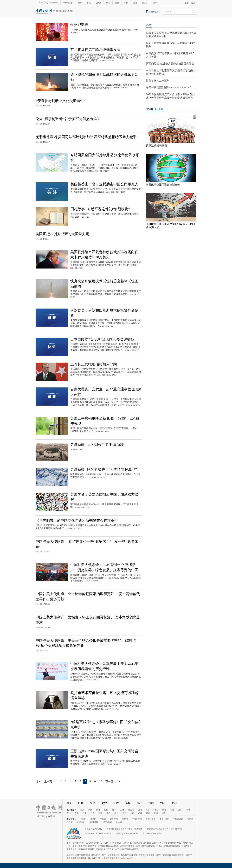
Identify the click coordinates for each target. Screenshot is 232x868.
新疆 (156, 813)
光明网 (70, 822)
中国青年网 (137, 819)
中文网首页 (68, 3)
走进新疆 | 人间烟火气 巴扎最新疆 (97, 444)
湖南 (77, 813)
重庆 (108, 813)
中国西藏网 (178, 819)
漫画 (151, 803)
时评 (80, 3)
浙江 (156, 810)
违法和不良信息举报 (93, 829)
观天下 (145, 3)
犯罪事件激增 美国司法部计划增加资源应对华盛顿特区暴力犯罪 (86, 137)
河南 (188, 810)
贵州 (124, 813)
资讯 (89, 3)
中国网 (103, 819)
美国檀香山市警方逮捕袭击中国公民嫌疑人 (104, 184)
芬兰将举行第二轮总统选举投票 (95, 50)
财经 (104, 803)
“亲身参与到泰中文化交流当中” (60, 101)
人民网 (83, 819)
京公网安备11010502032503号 (98, 834)
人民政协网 (107, 822)
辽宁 (114, 810)
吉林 (122, 810)
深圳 (164, 813)
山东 (180, 810)
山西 (106, 810)
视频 (117, 3)
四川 (116, 813)
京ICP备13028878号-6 (152, 834)
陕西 (148, 813)
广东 (84, 813)
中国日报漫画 (155, 109)
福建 (164, 810)
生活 (108, 3)
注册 (193, 3)
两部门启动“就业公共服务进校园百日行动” (171, 64)
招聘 (174, 803)
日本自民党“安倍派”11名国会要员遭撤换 (102, 339)
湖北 (69, 813)
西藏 (140, 813)
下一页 (109, 782)
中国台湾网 (164, 819)
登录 (187, 3)
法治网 (119, 822)
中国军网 (80, 822)
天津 (90, 810)
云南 (132, 813)
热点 (149, 25)
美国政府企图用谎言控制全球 (163, 185)
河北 (98, 810)
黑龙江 (131, 810)
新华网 (93, 819)
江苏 (148, 810)
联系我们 (52, 816)
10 (101, 782)
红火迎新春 (79, 25)
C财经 (98, 3)
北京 (82, 810)
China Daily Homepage (48, 3)
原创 (135, 3)
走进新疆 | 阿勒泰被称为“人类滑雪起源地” (104, 469)
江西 (172, 810)
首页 (69, 803)
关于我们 (41, 816)
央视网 (125, 819)
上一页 (48, 782)
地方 (155, 3)
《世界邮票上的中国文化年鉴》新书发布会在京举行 (77, 520)
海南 (100, 813)
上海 (140, 810)
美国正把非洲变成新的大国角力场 (62, 234)
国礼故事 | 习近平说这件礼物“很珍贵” (100, 209)
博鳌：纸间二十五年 (158, 81)
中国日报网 (59, 11)
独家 (163, 803)
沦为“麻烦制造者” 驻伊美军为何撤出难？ (68, 119)
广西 (92, 813)
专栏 (126, 3)
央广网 (190, 819)
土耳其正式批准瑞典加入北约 (94, 364)
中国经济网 (151, 819)
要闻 (70, 11)
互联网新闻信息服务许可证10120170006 (125, 829)
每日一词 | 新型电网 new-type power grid (169, 87)
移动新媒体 (154, 12)
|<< (39, 782)
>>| (119, 782)
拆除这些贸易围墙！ (158, 145)
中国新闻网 (93, 822)
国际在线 (114, 819)
